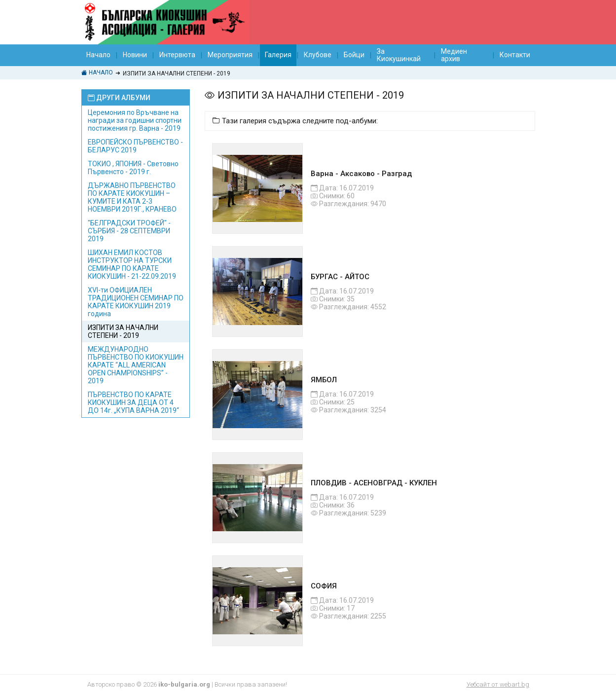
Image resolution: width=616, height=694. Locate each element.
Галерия (278, 55)
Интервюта (177, 55)
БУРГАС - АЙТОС (340, 277)
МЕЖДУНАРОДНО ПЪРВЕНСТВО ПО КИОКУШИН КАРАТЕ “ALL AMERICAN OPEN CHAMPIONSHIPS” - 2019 (136, 365)
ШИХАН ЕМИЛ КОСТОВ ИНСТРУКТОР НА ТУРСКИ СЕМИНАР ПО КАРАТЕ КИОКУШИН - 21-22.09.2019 (132, 264)
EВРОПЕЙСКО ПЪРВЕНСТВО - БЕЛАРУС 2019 (135, 146)
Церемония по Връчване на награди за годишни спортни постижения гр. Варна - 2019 (135, 120)
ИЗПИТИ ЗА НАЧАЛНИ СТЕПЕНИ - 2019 (123, 331)
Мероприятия (230, 55)
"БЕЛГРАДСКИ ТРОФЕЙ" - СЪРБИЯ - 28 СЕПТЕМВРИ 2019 (129, 231)
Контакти (515, 55)
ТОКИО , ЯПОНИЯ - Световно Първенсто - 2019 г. (133, 168)
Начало (98, 55)
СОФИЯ (324, 586)
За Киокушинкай (399, 55)
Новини (135, 55)
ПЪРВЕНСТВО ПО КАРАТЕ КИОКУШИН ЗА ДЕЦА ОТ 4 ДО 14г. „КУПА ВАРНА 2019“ (133, 402)
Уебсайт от (498, 684)
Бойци (354, 55)
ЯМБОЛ (324, 380)
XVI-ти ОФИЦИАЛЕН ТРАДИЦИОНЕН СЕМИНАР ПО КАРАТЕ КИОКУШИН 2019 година (136, 302)
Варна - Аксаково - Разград (361, 174)
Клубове (318, 55)
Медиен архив (454, 55)
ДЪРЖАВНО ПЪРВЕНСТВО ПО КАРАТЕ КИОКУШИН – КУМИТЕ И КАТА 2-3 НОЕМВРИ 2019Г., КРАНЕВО (132, 197)
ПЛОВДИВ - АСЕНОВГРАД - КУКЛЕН (374, 483)
